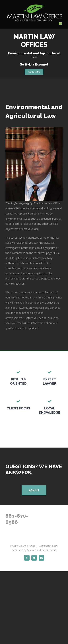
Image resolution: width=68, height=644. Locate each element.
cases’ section (19, 238)
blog (50, 258)
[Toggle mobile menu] (61, 23)
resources (40, 253)
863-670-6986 (17, 519)
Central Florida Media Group (42, 550)
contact (36, 278)
